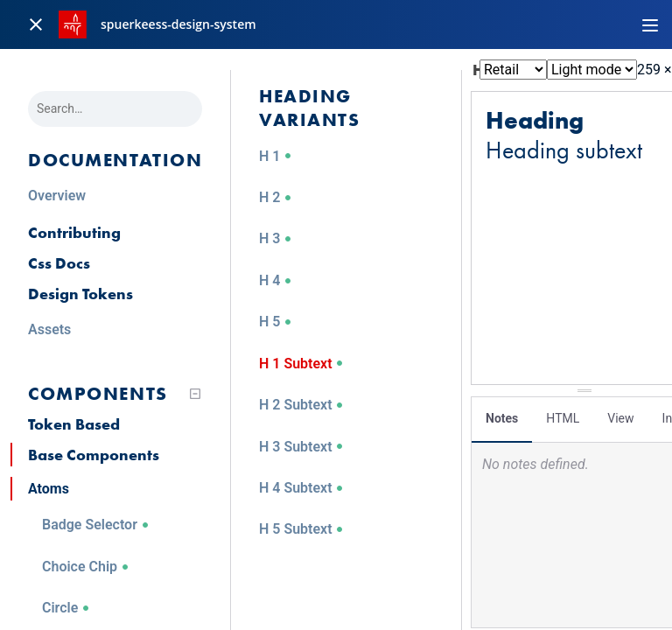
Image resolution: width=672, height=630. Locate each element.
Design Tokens (80, 294)
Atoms (49, 489)
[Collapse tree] (195, 394)
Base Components (94, 455)
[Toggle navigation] (650, 24)
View (620, 416)
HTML (563, 416)
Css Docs (59, 263)
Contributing (74, 232)
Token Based (74, 424)
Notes (502, 416)
